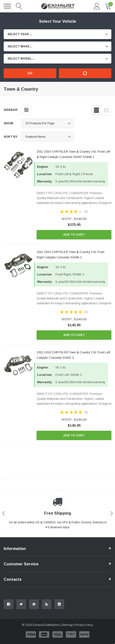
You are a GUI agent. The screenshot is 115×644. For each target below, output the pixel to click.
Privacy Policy (84, 625)
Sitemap (67, 625)
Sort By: (11, 137)
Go (30, 73)
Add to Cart (74, 235)
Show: (9, 123)
